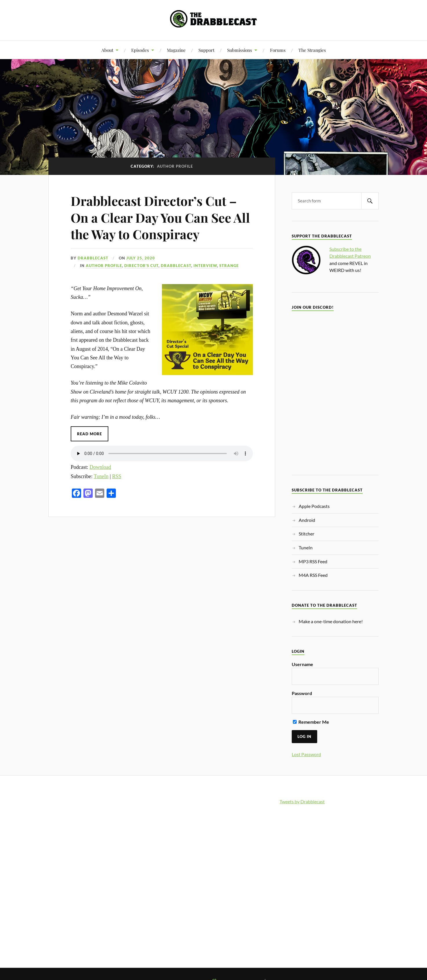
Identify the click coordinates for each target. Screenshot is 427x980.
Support (206, 50)
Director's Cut (141, 266)
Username (302, 664)
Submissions (240, 50)
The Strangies (312, 50)
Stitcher (306, 534)
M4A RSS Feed (313, 575)
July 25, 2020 (141, 258)
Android (307, 520)
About (107, 50)
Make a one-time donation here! (331, 621)
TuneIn (101, 476)
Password (302, 693)
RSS (117, 476)
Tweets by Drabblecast (302, 801)
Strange (229, 266)
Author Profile (104, 266)
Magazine (176, 50)
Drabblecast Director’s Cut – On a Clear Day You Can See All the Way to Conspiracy (161, 217)
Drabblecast (93, 258)
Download (100, 467)
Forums (278, 50)
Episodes (140, 50)
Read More (90, 434)
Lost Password (306, 754)
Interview (205, 266)
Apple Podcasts (314, 506)
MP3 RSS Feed (313, 561)
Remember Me (311, 722)
